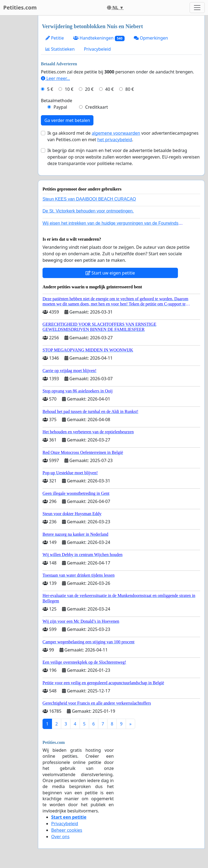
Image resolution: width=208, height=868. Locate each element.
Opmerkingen (151, 38)
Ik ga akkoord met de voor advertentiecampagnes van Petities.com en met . (123, 136)
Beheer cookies (67, 830)
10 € (69, 89)
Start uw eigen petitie (110, 273)
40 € (109, 89)
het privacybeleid (115, 140)
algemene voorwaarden (116, 133)
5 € (50, 89)
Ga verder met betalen (67, 120)
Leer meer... (55, 78)
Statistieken (60, 49)
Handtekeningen (99, 38)
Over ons (60, 837)
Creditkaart (96, 107)
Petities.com (20, 7)
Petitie (55, 38)
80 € (130, 89)
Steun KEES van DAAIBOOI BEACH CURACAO (89, 199)
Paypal (60, 107)
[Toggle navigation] (197, 8)
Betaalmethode (56, 101)
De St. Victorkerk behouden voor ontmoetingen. (88, 211)
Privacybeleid (97, 49)
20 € (89, 89)
